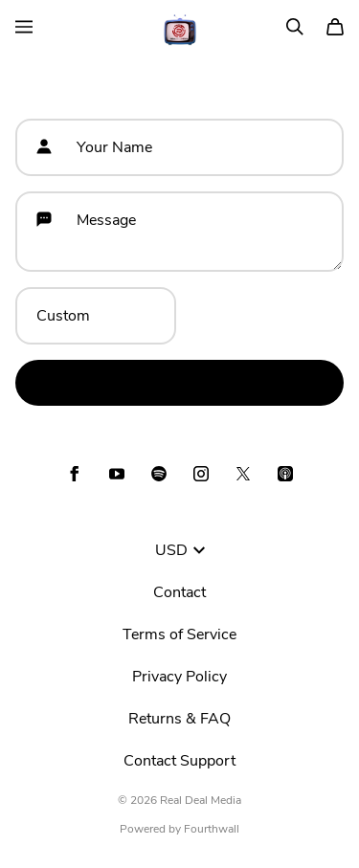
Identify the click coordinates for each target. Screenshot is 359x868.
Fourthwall (212, 829)
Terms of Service (179, 634)
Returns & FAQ (179, 719)
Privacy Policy (179, 677)
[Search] (295, 27)
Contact (179, 592)
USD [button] (180, 550)
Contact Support (179, 761)
